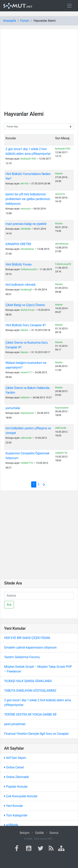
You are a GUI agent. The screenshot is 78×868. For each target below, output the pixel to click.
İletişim (24, 833)
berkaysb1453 (28, 159)
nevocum (26, 209)
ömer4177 (26, 372)
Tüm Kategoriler (16, 815)
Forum (25, 21)
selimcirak (26, 438)
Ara (9, 605)
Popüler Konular (16, 787)
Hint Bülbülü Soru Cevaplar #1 (26, 325)
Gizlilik (39, 833)
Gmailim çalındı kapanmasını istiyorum (30, 647)
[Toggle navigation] (69, 6)
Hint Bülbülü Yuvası (19, 264)
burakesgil (26, 289)
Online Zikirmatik (16, 777)
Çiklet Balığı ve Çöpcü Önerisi (25, 305)
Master (59, 174)
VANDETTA (27, 463)
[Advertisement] (39, 72)
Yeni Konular (14, 806)
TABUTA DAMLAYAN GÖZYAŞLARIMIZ (30, 691)
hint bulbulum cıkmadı (20, 285)
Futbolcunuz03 (29, 269)
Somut (54, 833)
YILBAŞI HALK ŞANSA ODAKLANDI (28, 681)
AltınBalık (26, 229)
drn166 (24, 183)
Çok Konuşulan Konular (21, 796)
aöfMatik (11, 825)
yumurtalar (13, 408)
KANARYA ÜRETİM (18, 244)
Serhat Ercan (27, 310)
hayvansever (27, 413)
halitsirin (25, 397)
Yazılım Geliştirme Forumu (22, 657)
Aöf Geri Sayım (15, 758)
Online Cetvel (14, 767)
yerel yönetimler (15, 724)
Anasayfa (10, 21)
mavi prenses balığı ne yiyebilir (26, 224)
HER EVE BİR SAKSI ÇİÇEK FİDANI (27, 638)
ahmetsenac (27, 249)
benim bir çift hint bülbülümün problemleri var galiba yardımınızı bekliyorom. (28, 199)
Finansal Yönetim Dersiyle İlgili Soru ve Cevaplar (36, 734)
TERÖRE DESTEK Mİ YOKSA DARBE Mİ (30, 714)
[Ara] (39, 596)
